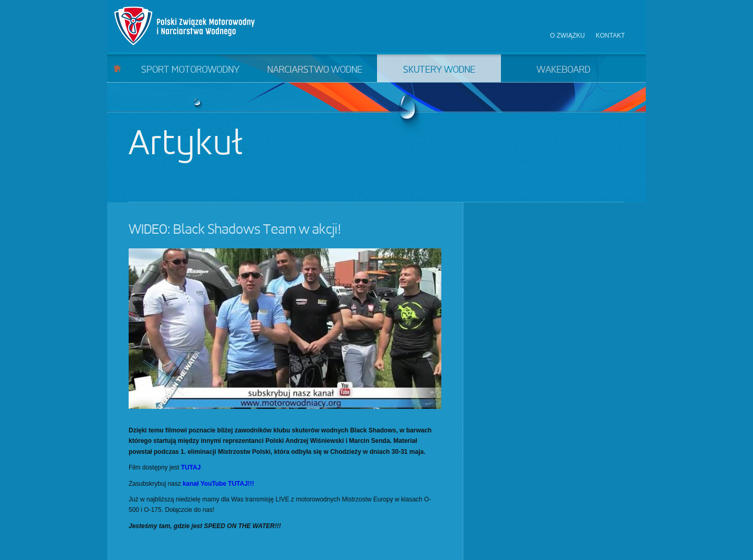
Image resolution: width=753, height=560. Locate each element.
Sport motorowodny (190, 70)
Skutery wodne (439, 70)
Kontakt (610, 36)
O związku (568, 36)
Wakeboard (563, 70)
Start (117, 68)
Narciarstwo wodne (315, 70)
